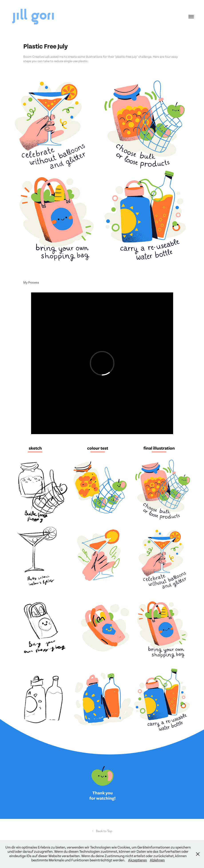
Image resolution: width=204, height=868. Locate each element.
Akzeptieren (138, 860)
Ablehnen (157, 860)
